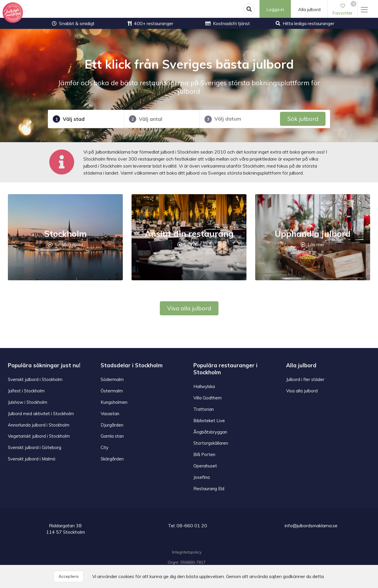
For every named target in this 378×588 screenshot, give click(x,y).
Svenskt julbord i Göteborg (35, 446)
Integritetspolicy (187, 551)
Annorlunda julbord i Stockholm (40, 424)
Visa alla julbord (189, 308)
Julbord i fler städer (305, 379)
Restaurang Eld (209, 487)
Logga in (275, 9)
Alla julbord (309, 9)
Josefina (202, 476)
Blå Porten (205, 453)
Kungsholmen (115, 402)
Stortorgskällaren (211, 442)
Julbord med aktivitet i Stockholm (42, 413)
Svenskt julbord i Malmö (32, 458)
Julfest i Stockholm (27, 391)
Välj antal (146, 119)
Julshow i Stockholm (29, 402)
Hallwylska (205, 386)
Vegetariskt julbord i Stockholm (40, 435)
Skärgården (113, 458)
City (105, 446)
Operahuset (206, 465)
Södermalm (112, 379)
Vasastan (111, 413)
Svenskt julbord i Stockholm (36, 379)
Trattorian (204, 409)
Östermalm (112, 391)
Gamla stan (112, 435)
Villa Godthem (208, 397)
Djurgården (112, 424)
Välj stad (69, 119)
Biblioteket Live (209, 420)
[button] (249, 9)
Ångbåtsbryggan (211, 431)
